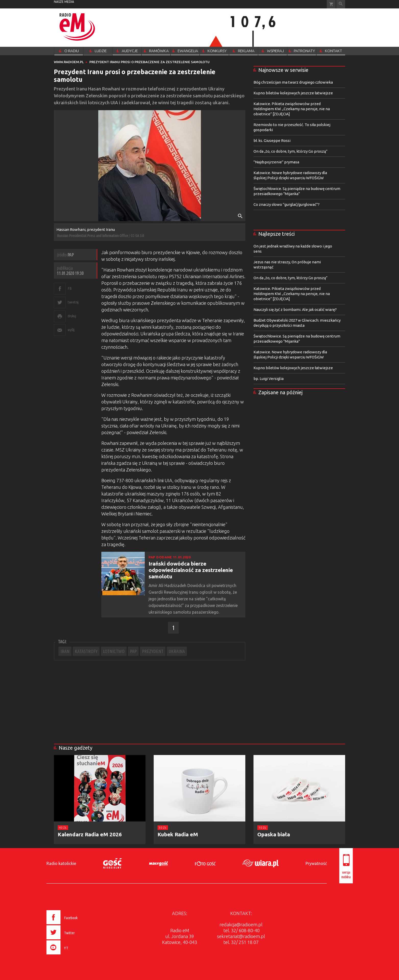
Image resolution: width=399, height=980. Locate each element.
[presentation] (73, 955)
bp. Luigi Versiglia (269, 379)
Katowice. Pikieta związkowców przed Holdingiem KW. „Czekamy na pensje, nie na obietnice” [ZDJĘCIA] (292, 109)
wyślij (71, 330)
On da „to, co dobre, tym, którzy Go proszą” (291, 151)
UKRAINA (177, 651)
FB (70, 288)
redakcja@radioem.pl (241, 925)
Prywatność (316, 863)
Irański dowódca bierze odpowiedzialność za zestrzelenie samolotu (191, 570)
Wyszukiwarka (341, 4)
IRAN (65, 651)
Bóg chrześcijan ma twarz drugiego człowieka (293, 82)
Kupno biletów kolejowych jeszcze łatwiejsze (293, 93)
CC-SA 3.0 (137, 236)
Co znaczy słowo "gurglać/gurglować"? (287, 204)
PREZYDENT (153, 651)
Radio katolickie (61, 863)
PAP (133, 651)
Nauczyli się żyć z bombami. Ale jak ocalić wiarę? (295, 309)
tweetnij (73, 302)
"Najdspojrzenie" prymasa (276, 162)
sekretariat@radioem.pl (241, 936)
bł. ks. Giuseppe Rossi (272, 140)
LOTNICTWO (114, 651)
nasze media (64, 2)
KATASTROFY (86, 651)
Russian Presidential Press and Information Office (93, 236)
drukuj (72, 316)
